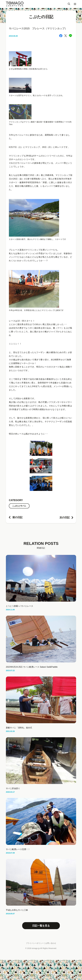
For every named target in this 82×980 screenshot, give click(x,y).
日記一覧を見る (41, 926)
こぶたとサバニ (19, 506)
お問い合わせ (51, 943)
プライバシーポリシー (35, 943)
